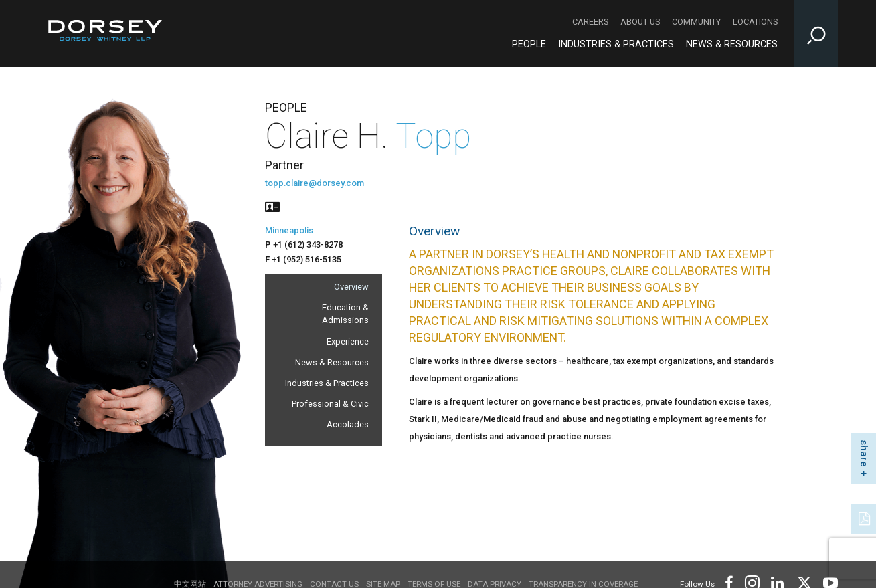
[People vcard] (272, 206)
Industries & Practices (327, 383)
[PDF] (865, 518)
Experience (348, 341)
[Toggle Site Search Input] (816, 33)
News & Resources (332, 362)
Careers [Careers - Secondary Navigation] (590, 22)
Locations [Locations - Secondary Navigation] (755, 22)
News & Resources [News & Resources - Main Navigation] (732, 44)
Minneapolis (289, 230)
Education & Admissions (345, 314)
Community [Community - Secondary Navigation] (696, 22)
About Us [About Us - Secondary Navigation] (640, 22)
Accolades (348, 424)
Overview (351, 287)
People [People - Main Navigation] (529, 44)
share (864, 453)
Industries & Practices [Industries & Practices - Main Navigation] (616, 44)
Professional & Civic (330, 404)
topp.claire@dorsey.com (315, 183)
